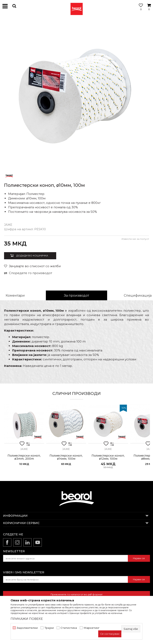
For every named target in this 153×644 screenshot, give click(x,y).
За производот (76, 296)
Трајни (49, 628)
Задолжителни (27, 628)
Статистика (69, 628)
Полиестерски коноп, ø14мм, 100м (66, 457)
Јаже (8, 225)
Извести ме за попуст (135, 239)
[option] (76, 94)
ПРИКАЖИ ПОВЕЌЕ (27, 619)
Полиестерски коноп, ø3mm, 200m (24, 457)
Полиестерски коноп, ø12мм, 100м (108, 457)
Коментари (15, 296)
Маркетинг (92, 628)
